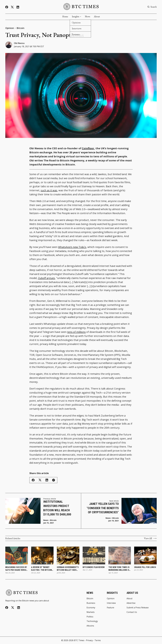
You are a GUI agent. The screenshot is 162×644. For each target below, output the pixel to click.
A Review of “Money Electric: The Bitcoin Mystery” (42, 569)
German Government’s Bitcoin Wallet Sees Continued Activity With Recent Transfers (68, 569)
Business (91, 603)
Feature (110, 608)
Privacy (89, 640)
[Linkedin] (18, 7)
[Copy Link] (54, 480)
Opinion (10, 28)
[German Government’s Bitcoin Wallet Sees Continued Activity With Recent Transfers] (68, 555)
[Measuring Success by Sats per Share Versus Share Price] (17, 555)
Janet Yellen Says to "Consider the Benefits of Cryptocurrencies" (103, 508)
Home (65, 17)
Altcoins (90, 626)
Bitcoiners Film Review (94, 567)
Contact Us (132, 612)
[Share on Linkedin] (47, 480)
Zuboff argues (47, 278)
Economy (91, 608)
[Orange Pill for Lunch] (145, 555)
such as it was (49, 190)
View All (150, 538)
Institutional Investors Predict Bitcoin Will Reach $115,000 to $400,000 (57, 508)
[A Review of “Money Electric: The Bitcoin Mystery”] (42, 555)
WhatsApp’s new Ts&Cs (72, 247)
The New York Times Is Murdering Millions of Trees (119, 569)
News (88, 17)
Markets (91, 612)
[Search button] (152, 7)
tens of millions (76, 332)
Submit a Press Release (138, 608)
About (97, 17)
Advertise (131, 603)
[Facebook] (7, 7)
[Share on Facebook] (33, 480)
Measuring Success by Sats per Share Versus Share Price (16, 569)
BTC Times (79, 640)
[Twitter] (12, 7)
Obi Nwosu (19, 43)
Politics (90, 617)
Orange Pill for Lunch (145, 567)
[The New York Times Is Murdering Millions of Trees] (120, 555)
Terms (98, 640)
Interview (111, 603)
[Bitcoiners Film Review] (94, 555)
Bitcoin (20, 28)
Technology (92, 621)
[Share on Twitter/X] (40, 480)
